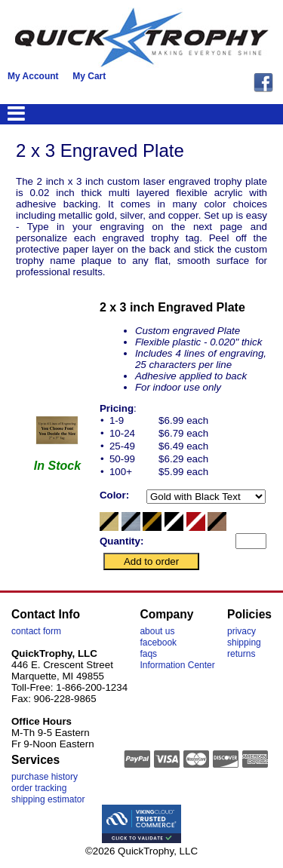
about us (157, 631)
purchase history (45, 777)
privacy (241, 631)
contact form (36, 631)
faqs (148, 654)
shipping (244, 643)
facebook (158, 643)
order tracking (39, 788)
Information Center (177, 665)
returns (241, 654)
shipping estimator (48, 799)
